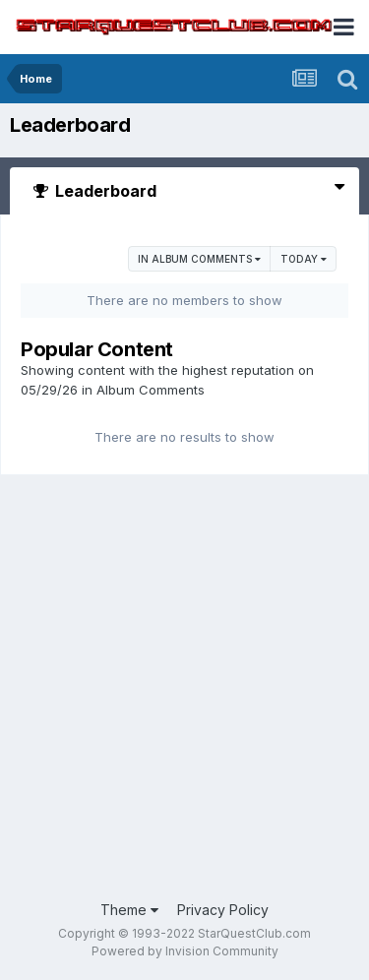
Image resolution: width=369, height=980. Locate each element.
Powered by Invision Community (185, 951)
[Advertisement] (184, 689)
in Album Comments (199, 259)
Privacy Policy (223, 910)
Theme (129, 910)
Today (304, 259)
